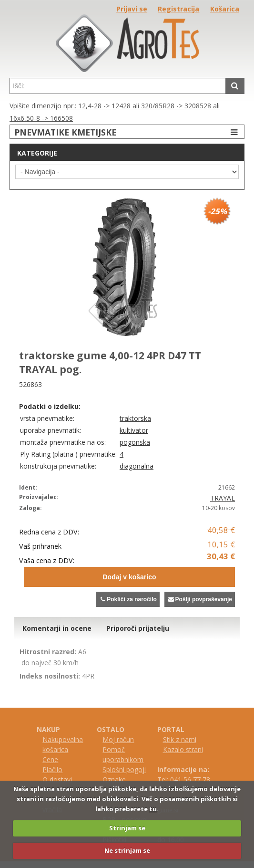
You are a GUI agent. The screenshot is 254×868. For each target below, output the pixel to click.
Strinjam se (127, 828)
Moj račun (118, 739)
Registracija (178, 9)
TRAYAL (223, 498)
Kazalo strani (183, 749)
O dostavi (57, 779)
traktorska (135, 418)
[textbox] (118, 86)
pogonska (135, 442)
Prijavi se (132, 9)
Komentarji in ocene (57, 628)
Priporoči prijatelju (138, 628)
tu (153, 809)
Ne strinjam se (127, 850)
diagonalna (137, 466)
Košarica (225, 9)
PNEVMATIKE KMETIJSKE (127, 132)
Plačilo (52, 769)
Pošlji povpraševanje (200, 599)
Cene (50, 759)
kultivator (134, 430)
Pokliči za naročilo (127, 599)
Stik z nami (180, 739)
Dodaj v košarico (129, 577)
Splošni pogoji (124, 769)
